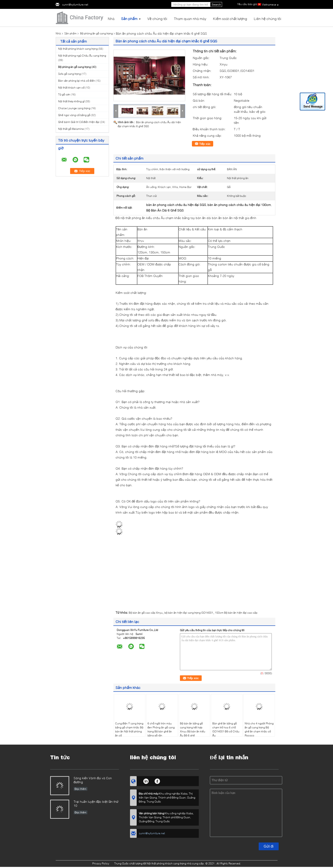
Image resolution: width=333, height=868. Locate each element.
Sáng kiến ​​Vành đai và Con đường (93, 780)
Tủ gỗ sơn (64, 94)
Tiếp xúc (205, 144)
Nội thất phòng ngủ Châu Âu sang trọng (82, 56)
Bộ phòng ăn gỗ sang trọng (97, 33)
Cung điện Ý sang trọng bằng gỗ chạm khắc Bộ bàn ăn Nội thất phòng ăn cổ (129, 729)
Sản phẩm (129, 19)
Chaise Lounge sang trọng (74, 108)
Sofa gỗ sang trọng (69, 74)
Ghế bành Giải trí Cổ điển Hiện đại (79, 122)
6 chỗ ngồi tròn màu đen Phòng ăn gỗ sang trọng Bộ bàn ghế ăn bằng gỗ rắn (161, 729)
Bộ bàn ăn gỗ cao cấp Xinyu (146, 613)
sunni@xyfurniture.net (75, 5)
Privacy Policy (101, 863)
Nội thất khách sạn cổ (71, 88)
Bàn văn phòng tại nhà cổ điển (77, 81)
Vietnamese (270, 5)
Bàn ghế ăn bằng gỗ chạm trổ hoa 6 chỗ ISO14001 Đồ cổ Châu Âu (226, 729)
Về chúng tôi (157, 19)
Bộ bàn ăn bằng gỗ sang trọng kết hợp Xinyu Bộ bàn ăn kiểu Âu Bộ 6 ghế (193, 729)
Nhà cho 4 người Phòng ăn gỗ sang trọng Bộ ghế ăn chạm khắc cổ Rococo (259, 729)
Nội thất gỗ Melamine (71, 129)
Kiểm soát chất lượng (230, 19)
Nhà (111, 19)
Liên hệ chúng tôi (268, 19)
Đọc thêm (81, 789)
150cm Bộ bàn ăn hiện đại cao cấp (236, 613)
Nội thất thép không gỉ (71, 101)
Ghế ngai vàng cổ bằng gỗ (74, 115)
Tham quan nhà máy (190, 19)
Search (216, 5)
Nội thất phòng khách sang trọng (78, 49)
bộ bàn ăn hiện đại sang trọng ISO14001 (189, 613)
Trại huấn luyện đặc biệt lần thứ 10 (96, 804)
